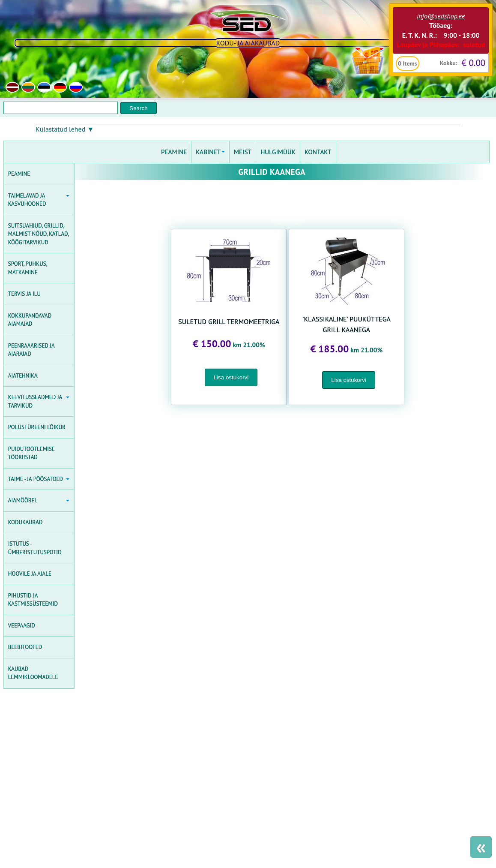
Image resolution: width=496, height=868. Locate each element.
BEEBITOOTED (25, 647)
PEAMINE (19, 174)
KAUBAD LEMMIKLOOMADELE (33, 673)
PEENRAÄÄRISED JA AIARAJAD (31, 350)
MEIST (243, 152)
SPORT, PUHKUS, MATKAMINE (28, 268)
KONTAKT (318, 152)
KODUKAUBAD (25, 522)
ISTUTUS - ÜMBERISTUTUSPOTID (35, 548)
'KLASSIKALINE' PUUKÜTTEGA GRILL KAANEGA (347, 324)
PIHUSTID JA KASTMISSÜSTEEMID (33, 600)
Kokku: (449, 63)
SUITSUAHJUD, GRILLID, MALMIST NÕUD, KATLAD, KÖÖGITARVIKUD (39, 234)
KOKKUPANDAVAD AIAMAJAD (30, 320)
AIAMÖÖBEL (39, 500)
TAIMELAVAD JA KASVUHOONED (39, 200)
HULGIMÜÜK (278, 152)
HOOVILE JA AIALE (30, 574)
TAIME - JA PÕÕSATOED (39, 479)
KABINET (210, 152)
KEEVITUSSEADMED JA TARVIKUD (39, 401)
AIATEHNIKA (23, 376)
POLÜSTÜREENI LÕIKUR (37, 427)
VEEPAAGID (22, 626)
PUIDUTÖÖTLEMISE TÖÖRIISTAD (31, 453)
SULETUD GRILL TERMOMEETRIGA (229, 321)
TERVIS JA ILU (24, 294)
